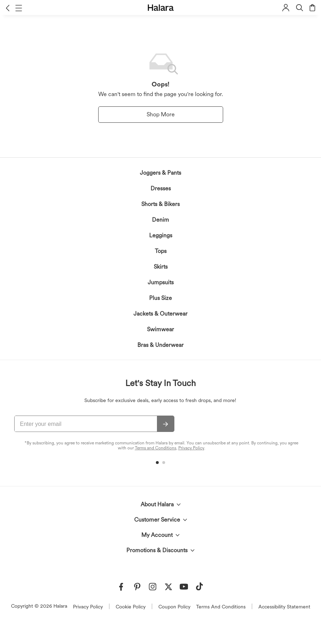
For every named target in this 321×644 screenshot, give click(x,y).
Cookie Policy (131, 607)
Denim (160, 220)
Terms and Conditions (156, 448)
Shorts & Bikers (160, 204)
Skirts (161, 267)
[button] (8, 8)
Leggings (161, 235)
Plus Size (160, 298)
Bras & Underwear (160, 345)
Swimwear (160, 329)
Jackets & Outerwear (160, 314)
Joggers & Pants (160, 173)
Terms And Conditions (221, 607)
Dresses (161, 188)
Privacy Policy (191, 448)
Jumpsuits (161, 282)
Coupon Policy (174, 607)
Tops (161, 251)
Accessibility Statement (284, 607)
